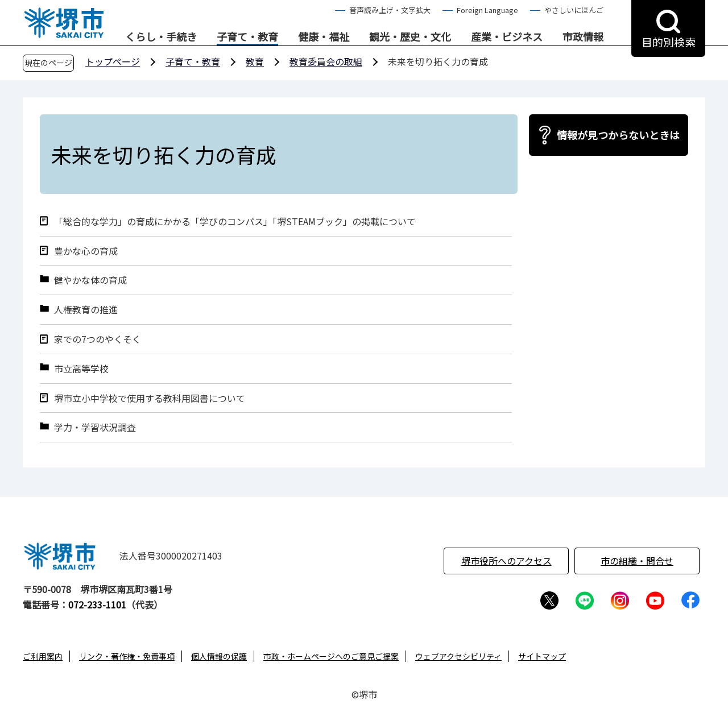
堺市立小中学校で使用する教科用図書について (150, 398)
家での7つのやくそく (98, 339)
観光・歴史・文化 (410, 37)
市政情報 (583, 37)
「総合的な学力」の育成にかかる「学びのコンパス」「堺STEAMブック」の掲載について (235, 221)
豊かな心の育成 (86, 251)
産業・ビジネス (507, 37)
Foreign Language (487, 10)
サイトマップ (542, 656)
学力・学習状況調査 (95, 427)
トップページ (113, 61)
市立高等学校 (81, 369)
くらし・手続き (161, 37)
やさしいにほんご (574, 10)
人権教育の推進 (86, 310)
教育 (255, 61)
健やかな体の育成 (90, 280)
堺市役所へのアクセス (506, 561)
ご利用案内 (43, 656)
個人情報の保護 (219, 656)
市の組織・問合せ (637, 561)
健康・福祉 (324, 37)
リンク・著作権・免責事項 (127, 656)
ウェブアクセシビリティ (458, 656)
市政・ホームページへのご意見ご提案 (331, 656)
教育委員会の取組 (326, 61)
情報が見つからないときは (618, 135)
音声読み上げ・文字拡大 (390, 10)
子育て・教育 (247, 37)
